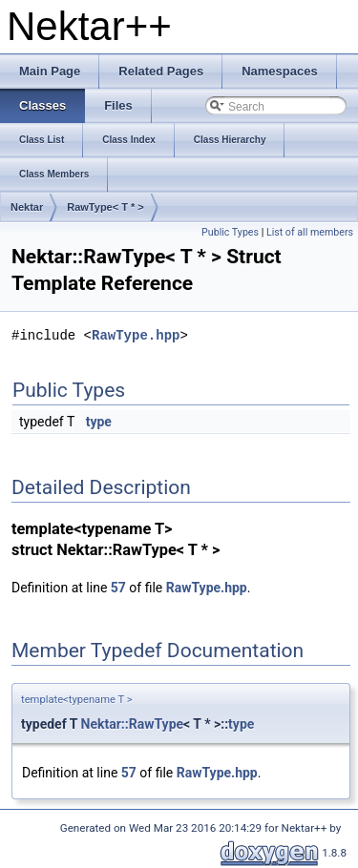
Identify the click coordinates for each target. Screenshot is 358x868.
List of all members (310, 232)
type (99, 422)
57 (118, 588)
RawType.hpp (136, 335)
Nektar (27, 207)
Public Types (230, 232)
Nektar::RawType (133, 724)
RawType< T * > (105, 207)
